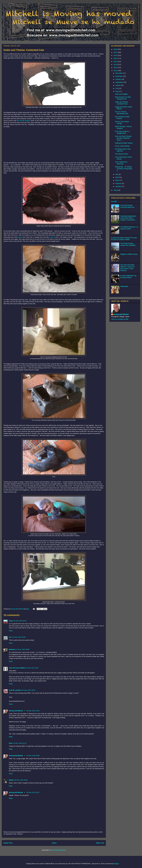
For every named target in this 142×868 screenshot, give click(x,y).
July (117, 88)
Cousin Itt (52, 237)
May (117, 174)
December (119, 73)
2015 (116, 58)
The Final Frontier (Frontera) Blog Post (127, 206)
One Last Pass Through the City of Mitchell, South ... (123, 138)
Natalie (11, 780)
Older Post (100, 843)
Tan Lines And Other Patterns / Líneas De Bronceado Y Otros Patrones (127, 268)
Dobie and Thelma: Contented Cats (122, 103)
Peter (11, 743)
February (119, 183)
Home (54, 843)
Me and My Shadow (23, 121)
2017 (116, 52)
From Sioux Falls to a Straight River (122, 132)
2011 (116, 71)
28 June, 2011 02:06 (21, 780)
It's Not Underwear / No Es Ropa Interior (128, 277)
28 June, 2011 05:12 (33, 792)
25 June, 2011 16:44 (29, 690)
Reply (11, 631)
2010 (116, 190)
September (119, 82)
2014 (116, 62)
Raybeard (12, 649)
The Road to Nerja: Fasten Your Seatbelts (128, 244)
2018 (116, 49)
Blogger (116, 864)
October (118, 79)
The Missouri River (122, 154)
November (119, 76)
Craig (11, 621)
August (118, 85)
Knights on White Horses (129, 254)
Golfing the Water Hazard (124, 143)
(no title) (114, 201)
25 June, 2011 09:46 (19, 637)
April (117, 177)
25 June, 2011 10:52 (32, 668)
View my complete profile (120, 319)
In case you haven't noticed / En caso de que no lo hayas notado (124, 239)
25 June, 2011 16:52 (33, 711)
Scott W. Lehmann (15, 690)
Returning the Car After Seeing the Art (123, 98)
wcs (10, 637)
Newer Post (8, 843)
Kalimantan (124, 286)
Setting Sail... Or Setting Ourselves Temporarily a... (124, 169)
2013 (116, 65)
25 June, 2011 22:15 (20, 743)
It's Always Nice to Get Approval (123, 150)
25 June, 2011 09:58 (23, 649)
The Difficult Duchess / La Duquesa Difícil (129, 228)
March (118, 180)
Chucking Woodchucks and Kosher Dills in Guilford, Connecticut (128, 218)
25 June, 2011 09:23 (20, 621)
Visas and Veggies (121, 94)
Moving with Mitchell (16, 711)
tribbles (20, 237)
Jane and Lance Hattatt (17, 668)
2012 (116, 68)
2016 (116, 55)
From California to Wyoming (121, 163)
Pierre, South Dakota (122, 146)
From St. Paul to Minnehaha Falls (122, 113)
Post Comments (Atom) (58, 850)
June (117, 91)
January (118, 186)
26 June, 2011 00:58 (33, 756)
